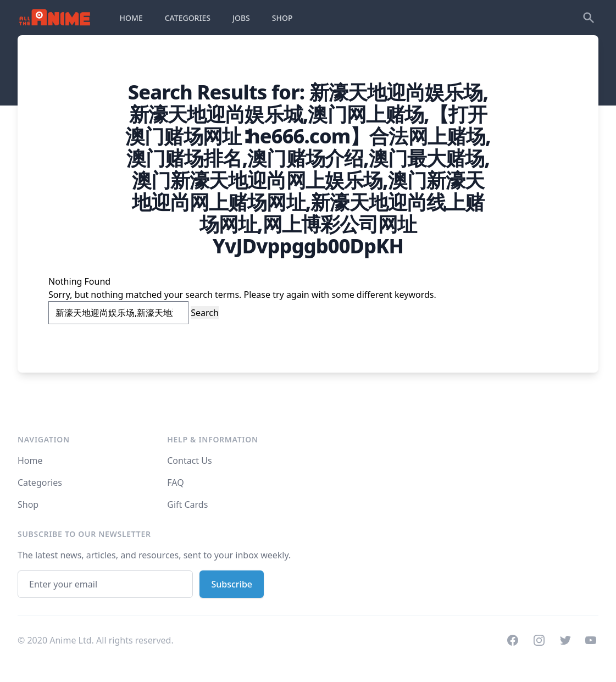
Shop (28, 504)
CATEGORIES (188, 18)
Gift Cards (187, 504)
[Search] (589, 18)
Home (30, 461)
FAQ (175, 483)
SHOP (282, 18)
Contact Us (189, 461)
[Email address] (105, 584)
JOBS (241, 18)
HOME (131, 18)
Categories (40, 483)
